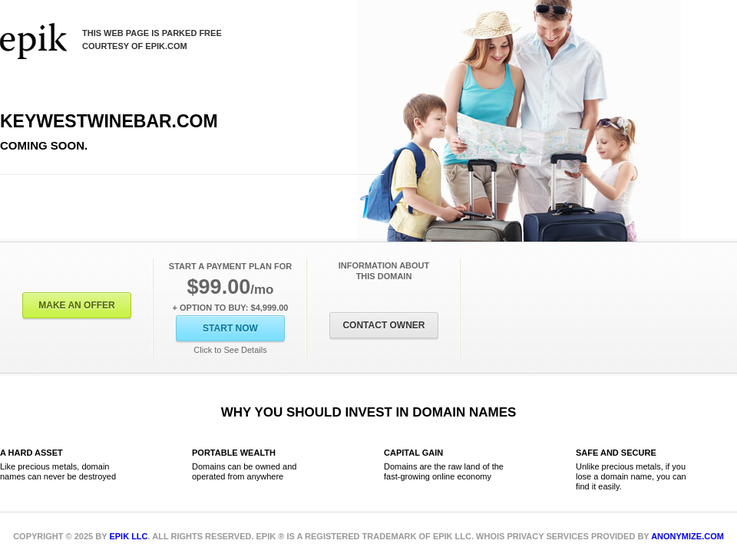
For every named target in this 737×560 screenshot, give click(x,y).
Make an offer (77, 305)
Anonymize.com (687, 536)
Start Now (230, 328)
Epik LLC (128, 536)
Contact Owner (383, 325)
